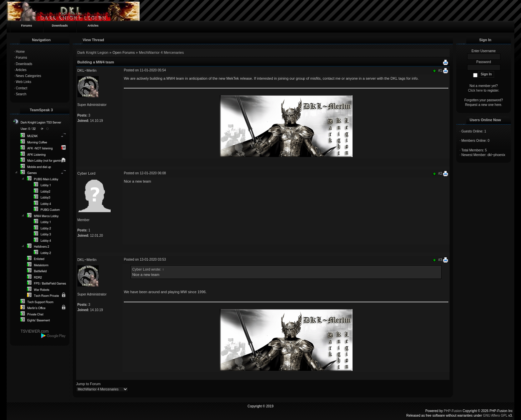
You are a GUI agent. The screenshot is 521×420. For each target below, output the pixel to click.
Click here (475, 90)
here (498, 105)
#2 (440, 173)
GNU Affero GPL (495, 416)
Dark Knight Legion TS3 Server (41, 123)
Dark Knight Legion (93, 52)
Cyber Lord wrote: (148, 269)
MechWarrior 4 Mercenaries (161, 52)
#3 (440, 260)
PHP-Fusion (453, 411)
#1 (440, 70)
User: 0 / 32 (28, 129)
